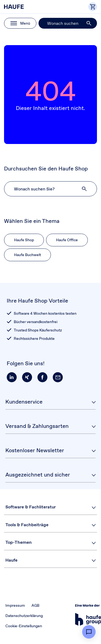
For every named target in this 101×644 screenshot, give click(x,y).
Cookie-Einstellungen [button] (24, 626)
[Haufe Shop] (28, 7)
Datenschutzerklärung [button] (24, 616)
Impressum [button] (15, 605)
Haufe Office (67, 240)
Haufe (11, 560)
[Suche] (68, 23)
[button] (89, 23)
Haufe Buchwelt (27, 255)
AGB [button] (35, 605)
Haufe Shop (24, 240)
